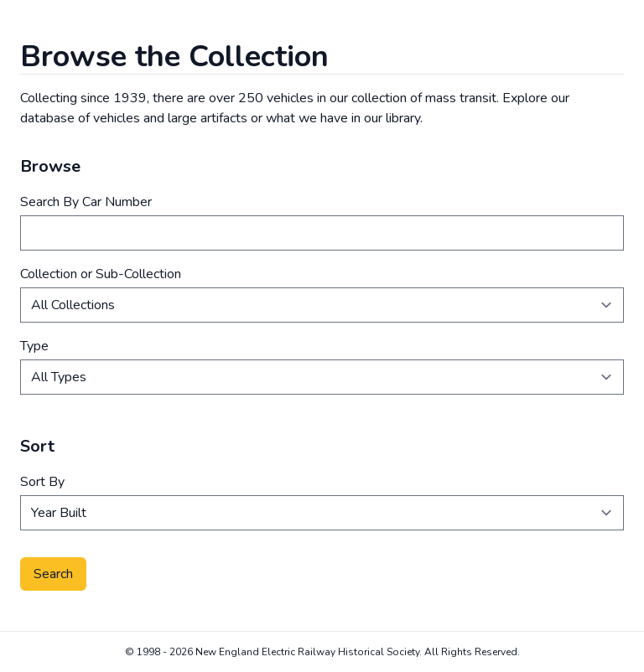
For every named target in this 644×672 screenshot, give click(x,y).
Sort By (42, 482)
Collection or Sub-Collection (101, 274)
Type (34, 346)
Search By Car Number (86, 202)
